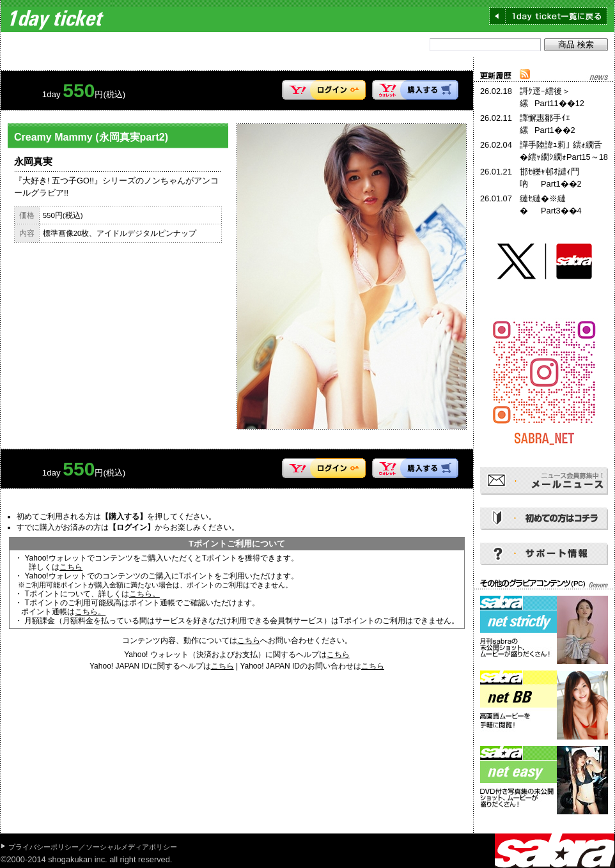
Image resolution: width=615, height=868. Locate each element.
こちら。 (144, 594)
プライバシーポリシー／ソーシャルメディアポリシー (93, 847)
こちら (71, 567)
